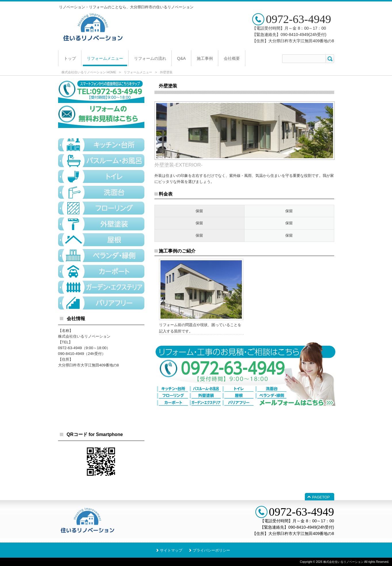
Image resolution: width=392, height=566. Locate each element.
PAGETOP (321, 497)
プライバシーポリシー (211, 550)
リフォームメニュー (138, 72)
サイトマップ (171, 550)
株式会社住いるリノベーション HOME (89, 72)
